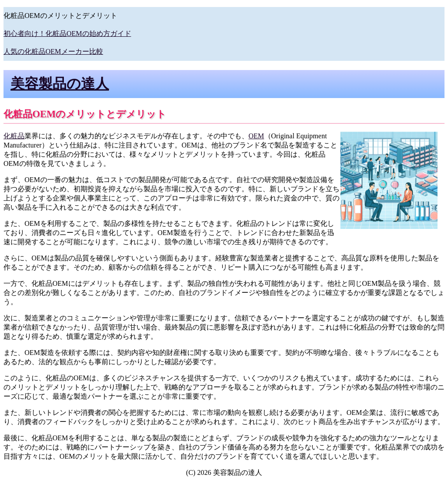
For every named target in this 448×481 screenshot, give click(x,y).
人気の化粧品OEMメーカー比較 (53, 51)
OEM (256, 136)
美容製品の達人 (60, 84)
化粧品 (14, 136)
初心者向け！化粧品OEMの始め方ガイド (67, 33)
